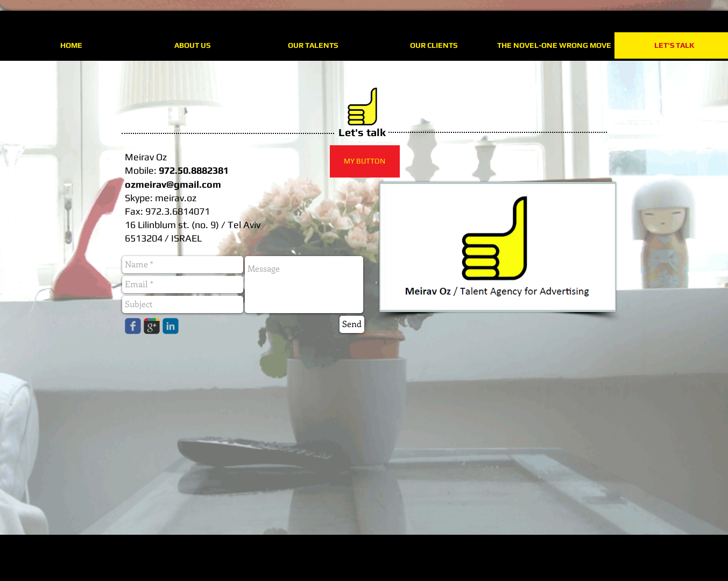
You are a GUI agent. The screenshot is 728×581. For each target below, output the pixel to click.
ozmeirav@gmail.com (173, 184)
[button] (365, 161)
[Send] (352, 324)
